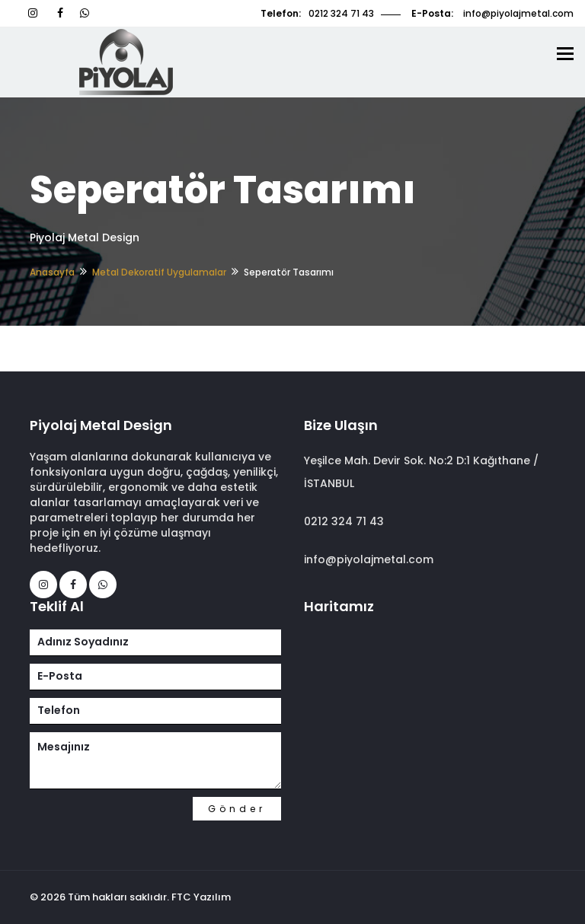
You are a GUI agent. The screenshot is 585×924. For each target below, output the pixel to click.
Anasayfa (52, 272)
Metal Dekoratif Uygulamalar (159, 272)
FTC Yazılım (201, 897)
